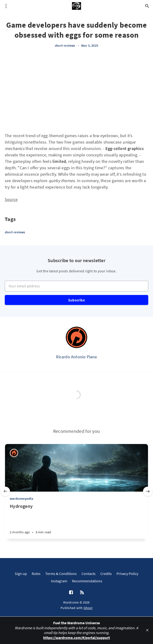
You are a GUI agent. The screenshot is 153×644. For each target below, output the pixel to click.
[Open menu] (6, 6)
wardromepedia (22, 499)
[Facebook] (71, 593)
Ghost (88, 608)
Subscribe (76, 300)
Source (11, 199)
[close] (147, 630)
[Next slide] (148, 491)
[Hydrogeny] (76, 521)
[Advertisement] (76, 90)
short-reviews (65, 45)
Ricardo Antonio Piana (76, 357)
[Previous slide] (5, 491)
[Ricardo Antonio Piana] (76, 337)
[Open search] (147, 6)
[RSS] (82, 593)
